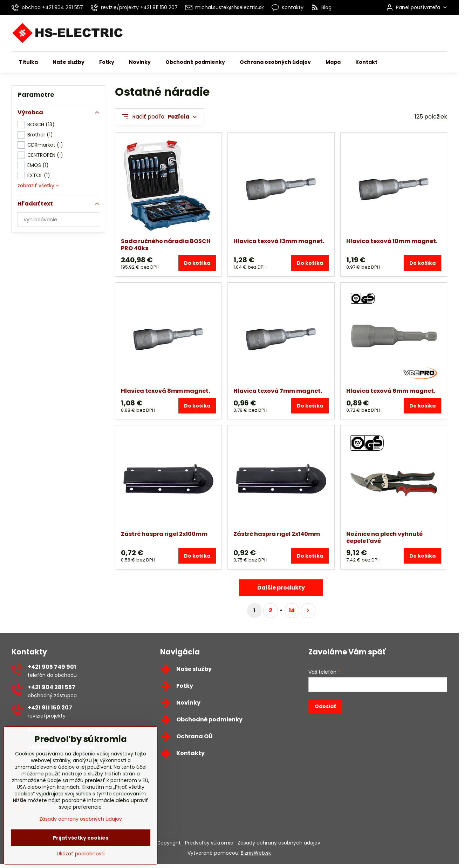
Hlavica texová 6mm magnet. (391, 391)
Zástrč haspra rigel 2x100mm (164, 534)
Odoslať (325, 706)
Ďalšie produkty (281, 588)
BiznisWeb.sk (256, 853)
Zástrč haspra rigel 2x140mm (277, 534)
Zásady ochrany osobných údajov (279, 843)
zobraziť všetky (38, 186)
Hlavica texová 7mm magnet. (278, 391)
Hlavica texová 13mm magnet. (279, 241)
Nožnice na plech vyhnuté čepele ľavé (384, 537)
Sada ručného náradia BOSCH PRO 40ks (166, 245)
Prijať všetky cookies (81, 857)
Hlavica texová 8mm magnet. (165, 391)
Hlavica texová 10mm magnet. (392, 241)
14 (292, 610)
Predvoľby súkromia (209, 843)
